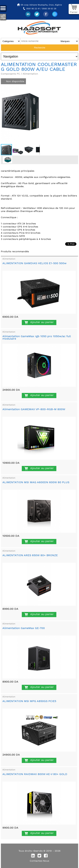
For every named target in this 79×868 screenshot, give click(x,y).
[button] (37, 78)
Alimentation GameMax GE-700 (24, 628)
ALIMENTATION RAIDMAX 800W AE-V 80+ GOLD (35, 774)
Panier (74, 12)
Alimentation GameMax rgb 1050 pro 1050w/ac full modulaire (37, 337)
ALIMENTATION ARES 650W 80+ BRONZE (30, 555)
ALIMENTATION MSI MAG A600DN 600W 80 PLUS (36, 482)
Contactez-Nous (39, 861)
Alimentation (9, 259)
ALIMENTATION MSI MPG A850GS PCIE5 (29, 701)
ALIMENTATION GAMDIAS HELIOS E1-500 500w (34, 263)
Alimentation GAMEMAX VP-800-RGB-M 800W (34, 409)
